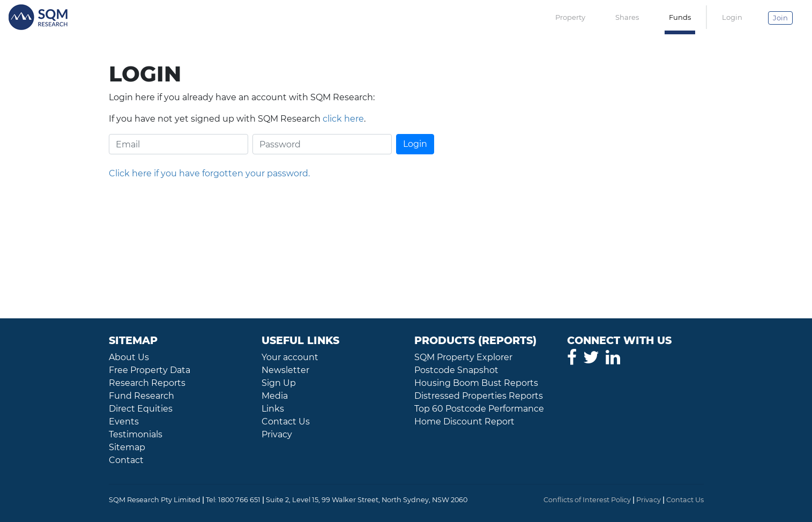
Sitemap (127, 447)
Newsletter (285, 370)
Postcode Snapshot (456, 370)
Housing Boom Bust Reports (476, 383)
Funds (680, 17)
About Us (129, 357)
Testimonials (136, 434)
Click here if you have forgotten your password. (209, 173)
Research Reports (147, 383)
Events (124, 422)
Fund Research (141, 396)
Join (780, 18)
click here (343, 119)
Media (275, 396)
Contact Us (286, 422)
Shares (627, 17)
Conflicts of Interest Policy (587, 500)
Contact (126, 460)
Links (273, 409)
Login (732, 17)
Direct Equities (141, 409)
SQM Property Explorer (463, 357)
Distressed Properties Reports (479, 396)
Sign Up (279, 383)
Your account (290, 357)
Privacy (277, 434)
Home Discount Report (464, 422)
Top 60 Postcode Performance (479, 409)
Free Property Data (150, 370)
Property (570, 17)
